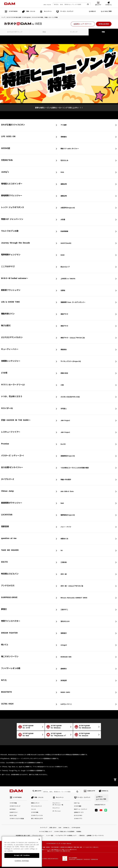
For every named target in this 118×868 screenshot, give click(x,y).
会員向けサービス (79, 814)
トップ (3, 17)
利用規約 (79, 833)
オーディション (57, 813)
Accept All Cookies (22, 855)
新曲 (44, 32)
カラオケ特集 (35, 814)
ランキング (74, 32)
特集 (103, 32)
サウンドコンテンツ (36, 808)
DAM (60, 829)
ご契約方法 (82, 837)
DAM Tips (77, 805)
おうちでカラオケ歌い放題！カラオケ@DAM (19, 17)
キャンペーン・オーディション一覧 (58, 805)
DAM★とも (105, 792)
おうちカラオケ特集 (38, 17)
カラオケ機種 (78, 808)
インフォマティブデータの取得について (66, 837)
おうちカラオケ (78, 817)
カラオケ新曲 (13, 805)
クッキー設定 (50, 837)
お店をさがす (91, 792)
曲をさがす (47, 4)
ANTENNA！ (13, 811)
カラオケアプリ (78, 820)
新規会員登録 (104, 24)
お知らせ (93, 11)
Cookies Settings (22, 860)
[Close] (39, 839)
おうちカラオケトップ (15, 32)
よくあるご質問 (107, 11)
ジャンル (33, 811)
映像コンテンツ (35, 805)
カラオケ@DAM (76, 829)
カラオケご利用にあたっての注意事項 (64, 833)
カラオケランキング (15, 808)
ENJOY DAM (13, 817)
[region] (22, 851)
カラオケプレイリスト (37, 817)
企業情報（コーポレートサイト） (96, 837)
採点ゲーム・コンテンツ (81, 811)
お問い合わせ (53, 829)
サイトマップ (44, 829)
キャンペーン (56, 809)
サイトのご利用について (46, 833)
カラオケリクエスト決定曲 (17, 820)
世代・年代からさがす (37, 820)
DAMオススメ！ (14, 814)
